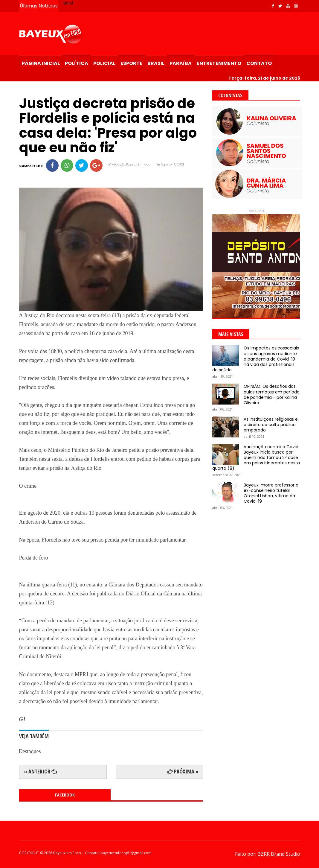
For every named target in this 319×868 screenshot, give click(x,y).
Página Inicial (41, 63)
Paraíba (181, 63)
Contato (259, 63)
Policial (104, 63)
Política (77, 63)
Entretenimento (219, 63)
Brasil (156, 63)
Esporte (131, 63)
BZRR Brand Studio (279, 854)
